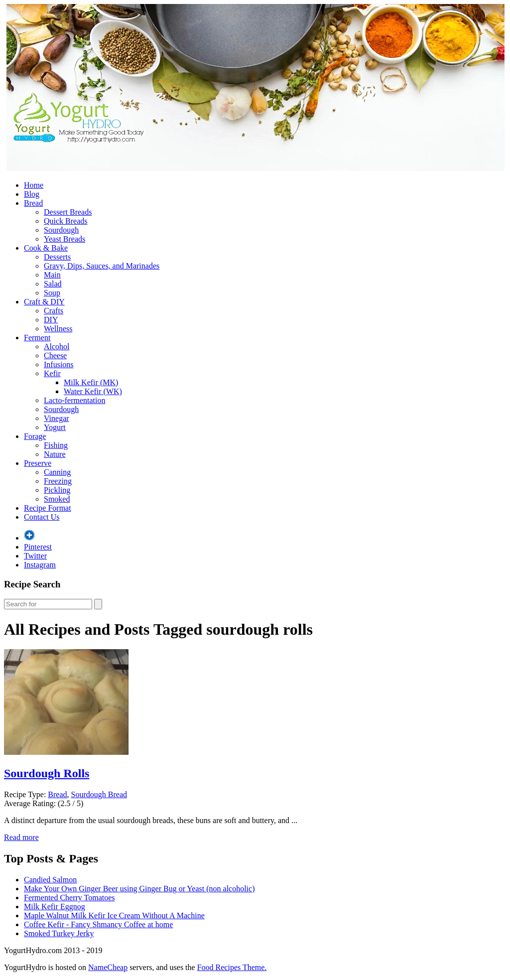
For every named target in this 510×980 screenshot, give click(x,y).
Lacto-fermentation (75, 400)
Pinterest (38, 547)
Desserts (57, 257)
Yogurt (55, 427)
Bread (33, 203)
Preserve (38, 463)
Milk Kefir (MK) (91, 382)
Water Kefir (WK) (93, 391)
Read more (21, 837)
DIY (51, 320)
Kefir (52, 373)
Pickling (57, 490)
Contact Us (42, 517)
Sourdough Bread (99, 794)
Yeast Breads (64, 239)
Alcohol (57, 347)
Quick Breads (66, 221)
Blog (32, 194)
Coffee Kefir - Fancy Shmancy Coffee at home (98, 924)
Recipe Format (48, 508)
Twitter (35, 556)
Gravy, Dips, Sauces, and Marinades (102, 266)
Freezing (58, 481)
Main (52, 275)
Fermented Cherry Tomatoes (69, 898)
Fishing (56, 445)
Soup (52, 293)
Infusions (59, 364)
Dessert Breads (68, 212)
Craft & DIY (44, 302)
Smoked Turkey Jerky (59, 933)
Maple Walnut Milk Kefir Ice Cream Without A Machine (114, 915)
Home (34, 185)
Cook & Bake (46, 248)
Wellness (58, 329)
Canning (57, 472)
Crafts (54, 311)
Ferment (37, 338)
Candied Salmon (50, 880)
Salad (53, 284)
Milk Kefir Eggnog (55, 907)
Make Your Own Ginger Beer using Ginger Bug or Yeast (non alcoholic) (139, 889)
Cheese (55, 355)
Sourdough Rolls (47, 773)
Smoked (57, 499)
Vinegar (57, 418)
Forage (35, 436)
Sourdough (61, 230)
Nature (55, 454)
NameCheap (108, 967)
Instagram (40, 565)
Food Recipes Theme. (232, 967)
